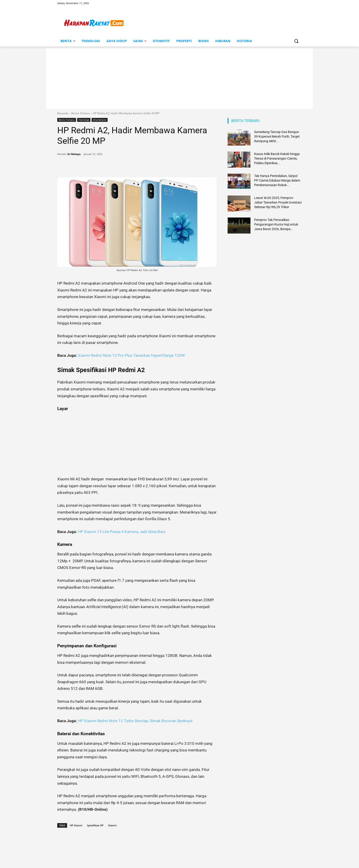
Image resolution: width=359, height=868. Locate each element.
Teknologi (84, 120)
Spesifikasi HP (95, 825)
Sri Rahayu (74, 154)
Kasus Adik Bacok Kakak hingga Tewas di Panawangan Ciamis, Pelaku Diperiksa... (277, 158)
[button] (296, 41)
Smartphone (100, 120)
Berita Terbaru (81, 113)
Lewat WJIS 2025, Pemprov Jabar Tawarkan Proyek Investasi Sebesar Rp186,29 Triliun (278, 202)
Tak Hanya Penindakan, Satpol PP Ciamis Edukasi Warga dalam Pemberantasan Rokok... (277, 180)
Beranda (63, 113)
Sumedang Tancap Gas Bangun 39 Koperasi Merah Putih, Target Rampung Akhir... (277, 136)
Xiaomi (112, 825)
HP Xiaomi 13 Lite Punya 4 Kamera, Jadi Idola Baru (122, 532)
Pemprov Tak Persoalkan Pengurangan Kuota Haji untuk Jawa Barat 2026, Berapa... (276, 224)
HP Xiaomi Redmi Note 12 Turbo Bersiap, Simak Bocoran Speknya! (135, 721)
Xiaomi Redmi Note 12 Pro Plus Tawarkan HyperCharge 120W (131, 355)
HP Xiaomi (76, 825)
